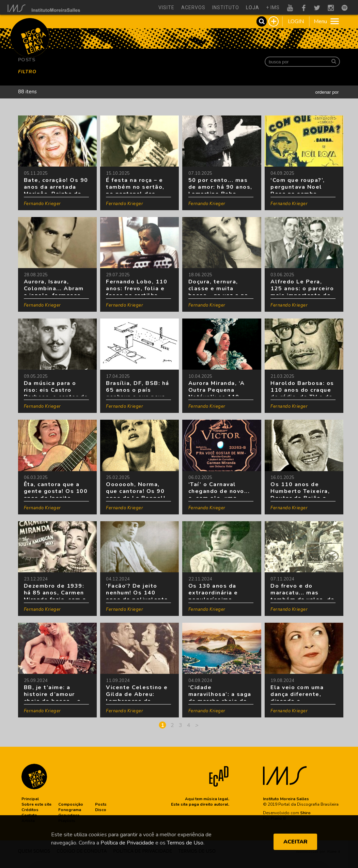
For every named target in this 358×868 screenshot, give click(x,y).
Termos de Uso (185, 843)
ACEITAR (295, 842)
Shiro (305, 813)
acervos (193, 7)
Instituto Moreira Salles (286, 799)
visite (166, 7)
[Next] (197, 725)
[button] (30, 799)
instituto (226, 7)
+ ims (273, 7)
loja (253, 7)
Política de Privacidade (127, 843)
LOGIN (296, 21)
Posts (27, 60)
